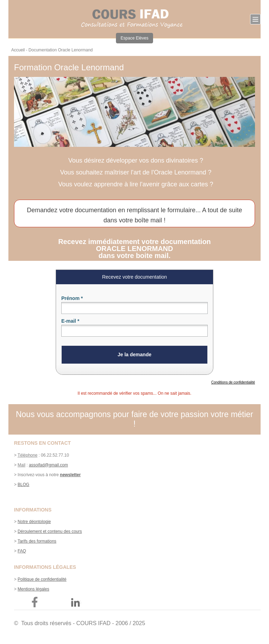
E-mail (70, 321)
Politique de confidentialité (42, 579)
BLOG (23, 485)
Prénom (72, 298)
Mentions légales (33, 589)
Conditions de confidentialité (233, 382)
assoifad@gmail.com (48, 465)
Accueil (18, 50)
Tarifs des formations (37, 541)
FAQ (22, 551)
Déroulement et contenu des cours (50, 531)
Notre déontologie (34, 522)
